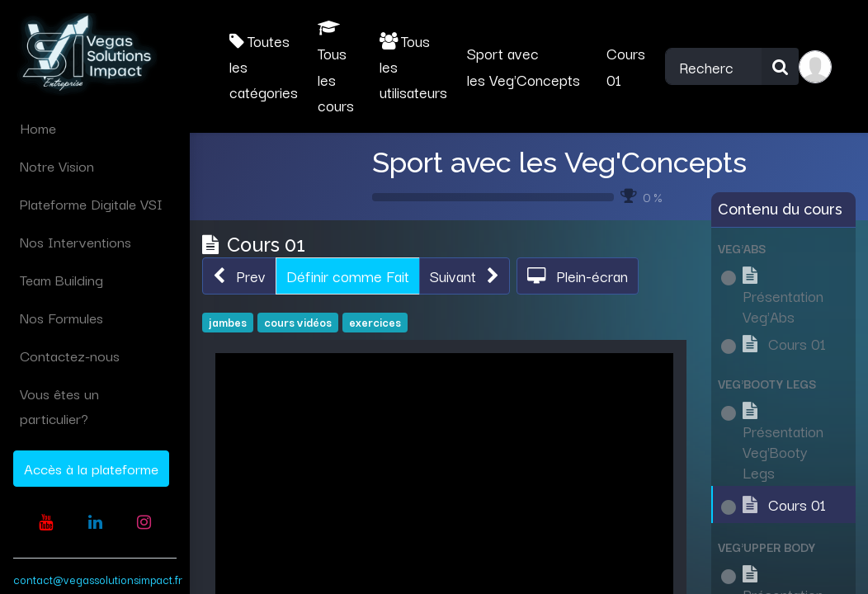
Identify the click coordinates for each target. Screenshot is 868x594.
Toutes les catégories (264, 66)
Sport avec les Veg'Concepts (559, 163)
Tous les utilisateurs (413, 66)
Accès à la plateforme (91, 468)
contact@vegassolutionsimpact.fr (98, 579)
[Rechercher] (780, 66)
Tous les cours (336, 68)
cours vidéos (298, 322)
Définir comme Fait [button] (348, 276)
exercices (375, 322)
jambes (228, 322)
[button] (239, 276)
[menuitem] (95, 128)
